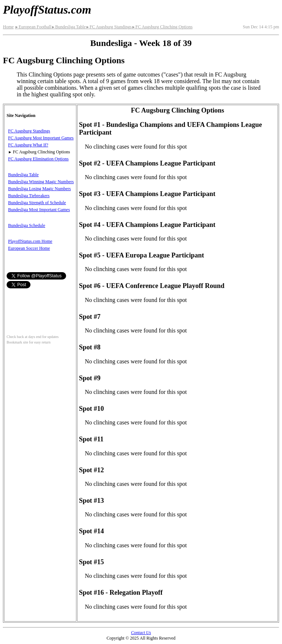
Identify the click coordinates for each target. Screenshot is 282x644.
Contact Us (141, 633)
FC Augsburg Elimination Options (38, 159)
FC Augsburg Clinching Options (162, 27)
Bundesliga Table (69, 27)
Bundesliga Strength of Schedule (37, 203)
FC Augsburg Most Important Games (41, 138)
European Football (33, 27)
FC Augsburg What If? (28, 145)
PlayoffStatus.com (47, 10)
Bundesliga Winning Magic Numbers (41, 182)
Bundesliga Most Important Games (39, 210)
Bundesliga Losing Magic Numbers (39, 189)
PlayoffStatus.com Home (30, 241)
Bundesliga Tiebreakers (29, 196)
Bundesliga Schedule (27, 225)
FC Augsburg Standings (109, 27)
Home (8, 27)
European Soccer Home (29, 248)
